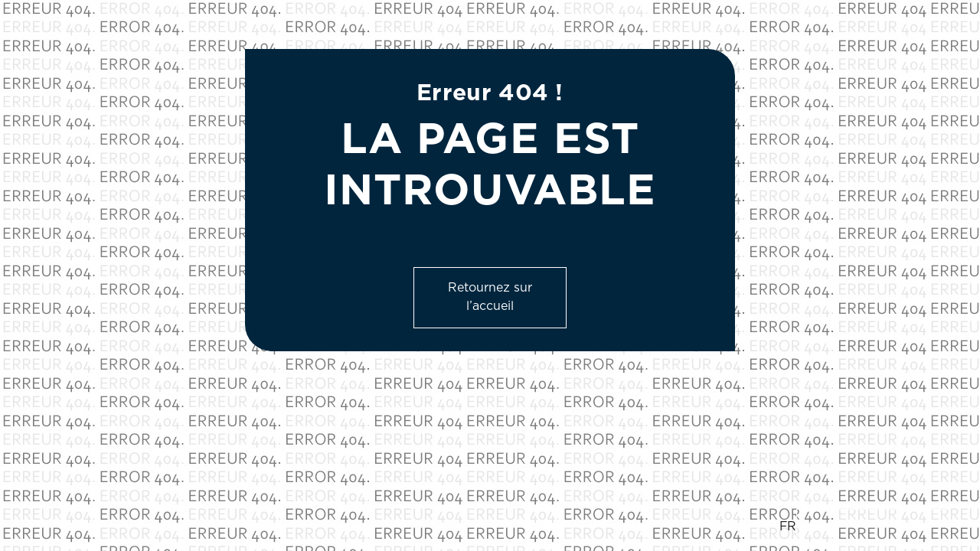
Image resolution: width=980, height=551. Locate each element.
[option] (873, 527)
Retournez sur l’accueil (490, 297)
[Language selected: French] (864, 527)
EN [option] (818, 527)
